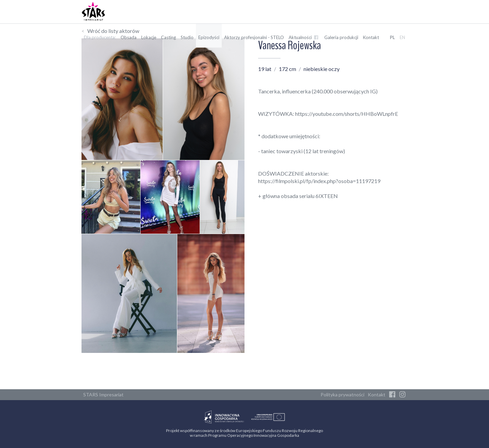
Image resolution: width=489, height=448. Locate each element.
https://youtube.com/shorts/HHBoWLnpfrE (347, 114)
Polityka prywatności (342, 395)
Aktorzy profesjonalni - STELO (254, 37)
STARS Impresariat (103, 395)
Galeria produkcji (341, 37)
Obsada (129, 37)
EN (402, 37)
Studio (187, 37)
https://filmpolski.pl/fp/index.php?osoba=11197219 (319, 181)
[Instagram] (402, 395)
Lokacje (149, 37)
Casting (168, 37)
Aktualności (304, 37)
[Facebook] (392, 395)
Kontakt (371, 37)
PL (392, 37)
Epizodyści (209, 37)
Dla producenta (99, 37)
